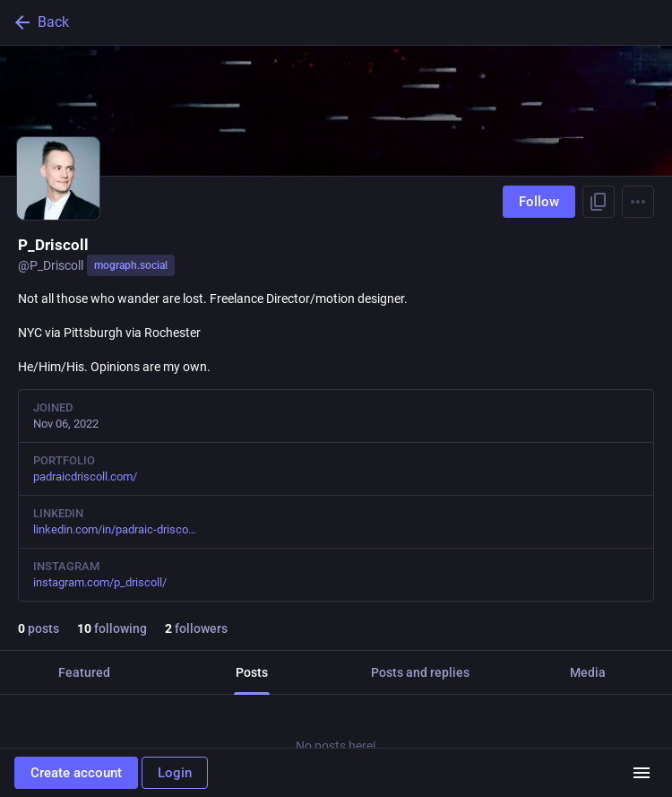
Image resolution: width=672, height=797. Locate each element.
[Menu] (638, 202)
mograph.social (131, 265)
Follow (539, 202)
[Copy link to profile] (599, 202)
